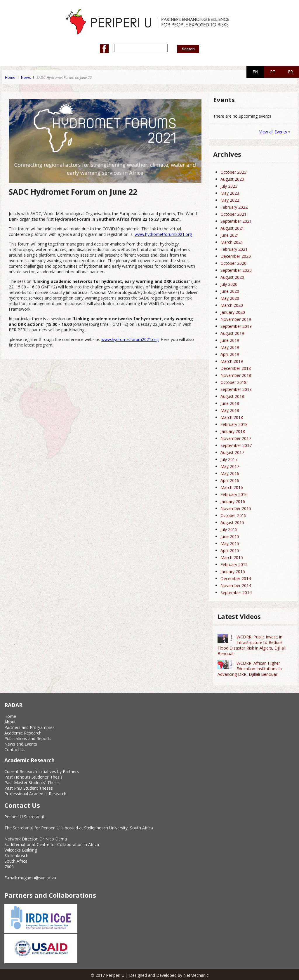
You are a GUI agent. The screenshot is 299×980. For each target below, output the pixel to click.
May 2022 (230, 199)
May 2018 (230, 409)
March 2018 (232, 416)
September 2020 (236, 269)
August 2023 (232, 178)
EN (255, 71)
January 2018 (233, 430)
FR (290, 71)
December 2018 (236, 367)
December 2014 (236, 577)
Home (10, 76)
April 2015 (230, 549)
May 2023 (230, 192)
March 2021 (232, 241)
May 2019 (230, 346)
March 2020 (232, 304)
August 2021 (232, 227)
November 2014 (236, 584)
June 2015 (230, 535)
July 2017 (229, 458)
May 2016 (230, 472)
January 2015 (233, 570)
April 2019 (230, 353)
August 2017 (232, 451)
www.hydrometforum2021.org (163, 233)
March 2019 (232, 360)
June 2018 (230, 402)
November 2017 (236, 437)
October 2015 (233, 514)
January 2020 (233, 311)
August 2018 (232, 395)
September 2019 (236, 325)
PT (273, 71)
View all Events (273, 131)
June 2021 (230, 234)
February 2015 (234, 563)
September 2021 (236, 220)
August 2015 (232, 521)
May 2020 (230, 297)
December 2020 (236, 255)
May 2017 (230, 465)
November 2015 (236, 507)
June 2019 (230, 339)
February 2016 (234, 493)
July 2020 (229, 283)
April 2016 (230, 479)
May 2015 (230, 542)
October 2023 (233, 171)
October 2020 (233, 262)
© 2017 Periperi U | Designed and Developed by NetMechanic (150, 974)
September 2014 (236, 591)
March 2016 (232, 486)
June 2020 (230, 290)
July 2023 (229, 185)
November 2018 (236, 374)
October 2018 (233, 381)
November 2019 (236, 318)
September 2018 (236, 388)
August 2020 (232, 276)
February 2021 (234, 248)
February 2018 (234, 423)
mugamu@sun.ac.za (37, 877)
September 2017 (236, 444)
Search (186, 48)
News (26, 76)
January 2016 (233, 500)
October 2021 (233, 213)
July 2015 (229, 528)
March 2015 (232, 556)
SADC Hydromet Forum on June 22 (64, 76)
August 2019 (232, 332)
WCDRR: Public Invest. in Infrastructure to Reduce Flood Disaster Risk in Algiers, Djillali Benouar (252, 644)
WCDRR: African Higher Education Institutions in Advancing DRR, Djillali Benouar (250, 667)
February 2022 (234, 206)
